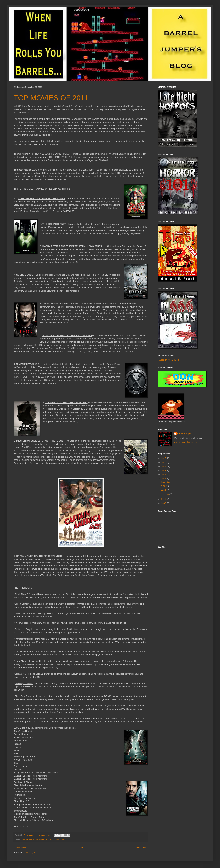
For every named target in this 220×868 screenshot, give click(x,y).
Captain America (40, 839)
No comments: (44, 835)
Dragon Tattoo (54, 839)
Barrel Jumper (184, 434)
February (165, 494)
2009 (164, 503)
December (166, 482)
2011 (164, 478)
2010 (164, 499)
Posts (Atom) (32, 853)
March (164, 490)
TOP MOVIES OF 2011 (51, 98)
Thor (62, 839)
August (164, 486)
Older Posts (142, 848)
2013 (164, 471)
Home (81, 848)
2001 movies (27, 839)
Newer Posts (20, 848)
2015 (164, 462)
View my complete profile (185, 442)
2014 (164, 466)
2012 (164, 474)
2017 (164, 458)
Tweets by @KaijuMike (169, 360)
